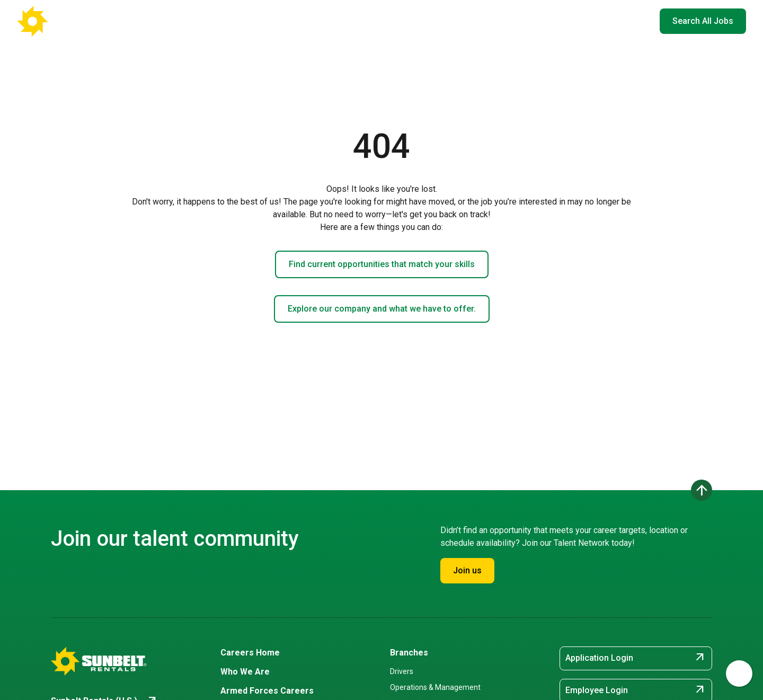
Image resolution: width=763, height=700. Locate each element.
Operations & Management (435, 687)
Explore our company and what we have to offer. (382, 309)
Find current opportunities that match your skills (382, 264)
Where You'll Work (355, 21)
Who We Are (430, 21)
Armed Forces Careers (505, 21)
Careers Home (276, 21)
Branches (409, 653)
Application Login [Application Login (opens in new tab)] (636, 658)
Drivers (402, 671)
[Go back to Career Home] (69, 21)
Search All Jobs (703, 21)
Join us (467, 570)
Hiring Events (582, 21)
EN (635, 21)
